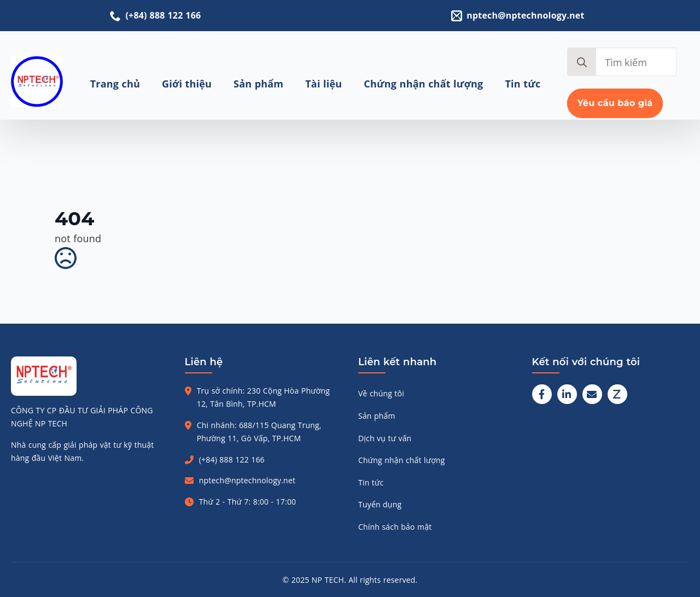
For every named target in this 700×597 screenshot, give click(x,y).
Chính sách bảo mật (395, 527)
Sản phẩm (258, 84)
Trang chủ (115, 84)
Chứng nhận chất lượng (423, 84)
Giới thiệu (187, 84)
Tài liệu (323, 84)
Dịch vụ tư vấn (385, 438)
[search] (582, 62)
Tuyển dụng (380, 504)
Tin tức (523, 84)
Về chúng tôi (381, 393)
